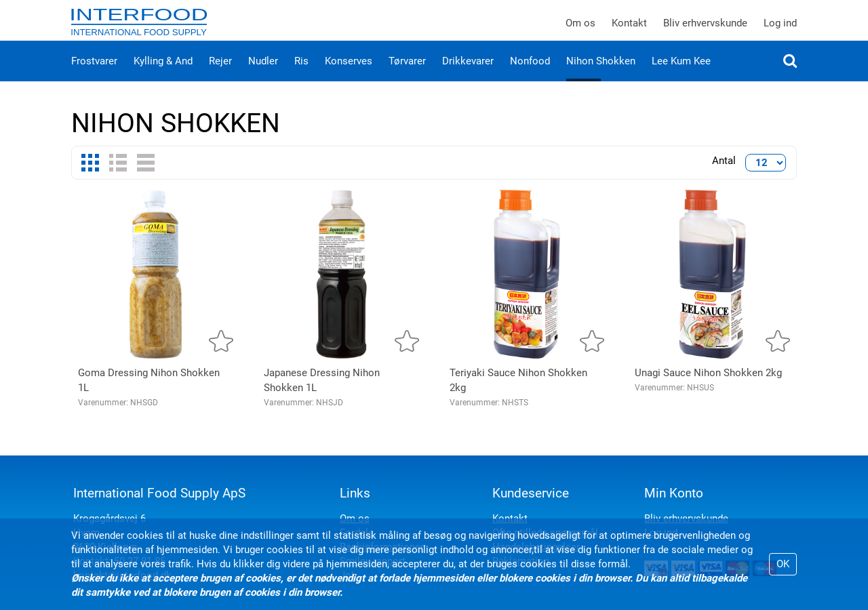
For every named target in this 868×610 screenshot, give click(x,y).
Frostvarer (94, 75)
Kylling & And (163, 75)
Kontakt (629, 30)
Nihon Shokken (601, 75)
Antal (724, 174)
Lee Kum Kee (681, 75)
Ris (301, 75)
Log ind (780, 30)
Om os (580, 30)
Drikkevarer (468, 75)
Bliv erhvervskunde (705, 30)
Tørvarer (407, 75)
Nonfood (530, 75)
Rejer (220, 75)
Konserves (349, 75)
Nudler (263, 75)
